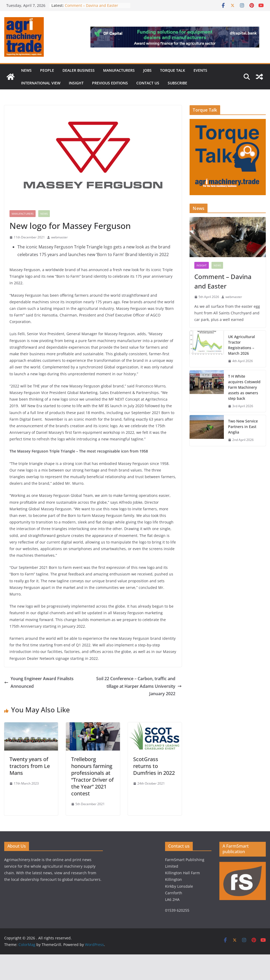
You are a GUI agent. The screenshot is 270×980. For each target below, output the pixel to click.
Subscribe (177, 83)
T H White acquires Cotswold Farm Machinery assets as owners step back (244, 387)
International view (41, 83)
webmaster (59, 237)
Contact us (148, 83)
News (26, 70)
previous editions (110, 83)
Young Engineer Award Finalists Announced (39, 682)
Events (200, 70)
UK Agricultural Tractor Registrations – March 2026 (242, 345)
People (47, 70)
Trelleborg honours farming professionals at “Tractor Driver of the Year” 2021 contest (92, 776)
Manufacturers (119, 70)
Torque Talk (173, 70)
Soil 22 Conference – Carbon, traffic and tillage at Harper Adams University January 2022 (139, 686)
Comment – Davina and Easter (91, 5)
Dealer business (79, 70)
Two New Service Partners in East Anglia (243, 427)
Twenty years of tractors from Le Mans (30, 766)
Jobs (147, 70)
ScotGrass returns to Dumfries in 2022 (154, 766)
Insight (76, 83)
